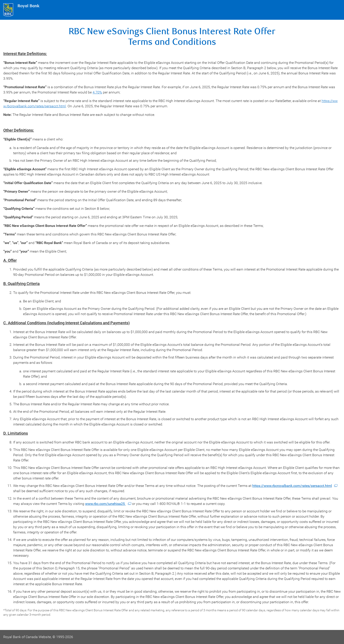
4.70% (97, 92)
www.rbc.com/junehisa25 (105, 504)
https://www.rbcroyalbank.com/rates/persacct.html (292, 486)
